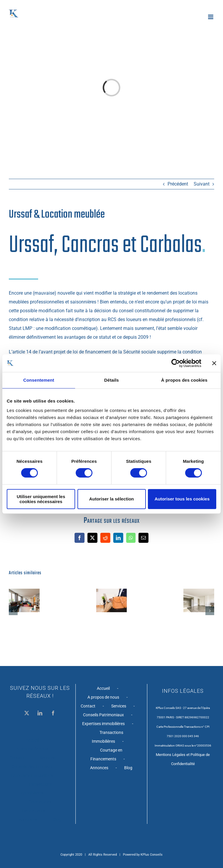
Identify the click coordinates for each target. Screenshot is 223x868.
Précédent (178, 184)
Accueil (32, 740)
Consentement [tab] (39, 380)
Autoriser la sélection (112, 499)
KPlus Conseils (152, 855)
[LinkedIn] (40, 713)
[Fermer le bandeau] (214, 363)
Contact (17, 758)
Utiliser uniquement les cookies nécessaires (41, 499)
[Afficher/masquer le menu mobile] (211, 17)
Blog (57, 819)
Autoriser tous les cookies (182, 499)
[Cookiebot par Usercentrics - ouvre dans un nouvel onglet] (176, 363)
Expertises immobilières (32, 775)
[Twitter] (27, 713)
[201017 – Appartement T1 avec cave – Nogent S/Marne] (199, 591)
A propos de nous (32, 749)
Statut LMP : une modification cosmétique (52, 328)
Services (47, 758)
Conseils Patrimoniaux (32, 767)
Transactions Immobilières (36, 789)
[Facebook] (53, 713)
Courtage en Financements (35, 806)
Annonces (28, 819)
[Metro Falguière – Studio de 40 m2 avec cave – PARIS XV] (24, 591)
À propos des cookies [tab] (184, 380)
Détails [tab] (112, 380)
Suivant (202, 184)
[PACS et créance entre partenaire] (112, 591)
